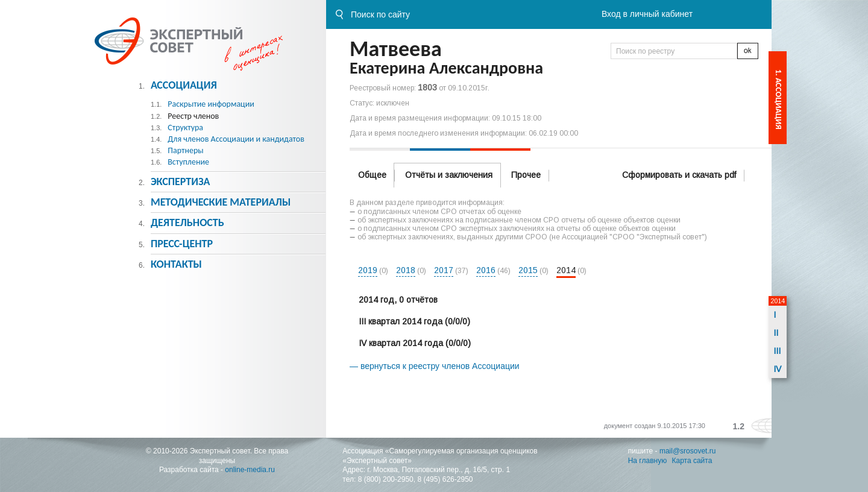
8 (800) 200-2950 (386, 479)
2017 (444, 270)
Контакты (176, 264)
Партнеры (185, 150)
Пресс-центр (182, 244)
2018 (406, 270)
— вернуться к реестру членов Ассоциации (435, 366)
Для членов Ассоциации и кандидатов (236, 139)
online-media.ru (250, 470)
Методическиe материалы (221, 202)
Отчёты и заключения (449, 175)
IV (777, 369)
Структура (185, 128)
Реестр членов (193, 116)
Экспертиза (181, 181)
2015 (528, 270)
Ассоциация (184, 85)
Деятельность (187, 222)
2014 (566, 270)
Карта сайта (692, 461)
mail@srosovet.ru (688, 451)
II (776, 333)
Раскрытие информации (211, 104)
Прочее (526, 175)
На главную (647, 461)
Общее (372, 175)
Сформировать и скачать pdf (679, 175)
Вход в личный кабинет (647, 14)
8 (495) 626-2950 (445, 479)
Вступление (188, 162)
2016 (486, 270)
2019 (368, 270)
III (777, 351)
